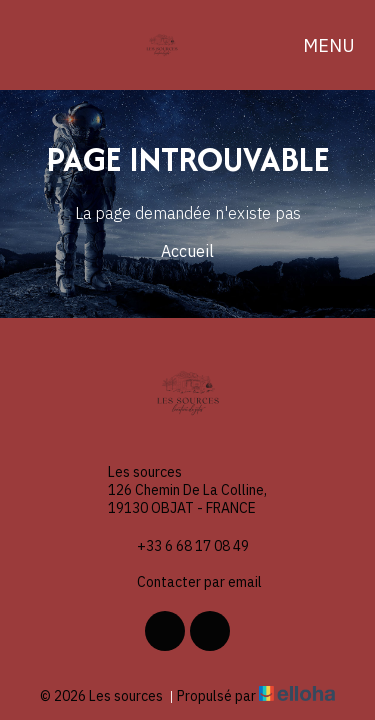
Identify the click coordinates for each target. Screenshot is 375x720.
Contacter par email (188, 582)
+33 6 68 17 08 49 (181, 546)
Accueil (187, 251)
